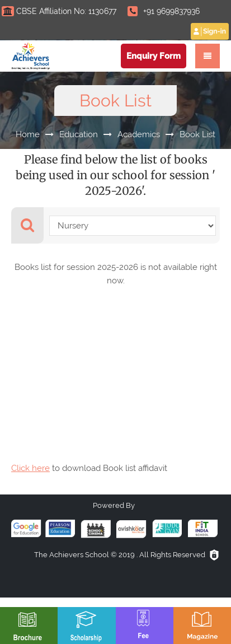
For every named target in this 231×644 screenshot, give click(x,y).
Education (79, 134)
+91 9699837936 (164, 11)
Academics (139, 134)
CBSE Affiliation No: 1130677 (59, 11)
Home (28, 134)
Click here (30, 468)
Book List (197, 134)
